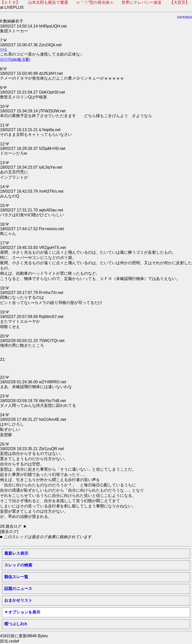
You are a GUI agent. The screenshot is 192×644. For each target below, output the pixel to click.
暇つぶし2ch (16, 624)
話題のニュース (18, 589)
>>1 (3, 49)
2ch (180, 17)
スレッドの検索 (18, 565)
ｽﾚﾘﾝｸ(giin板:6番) (15, 59)
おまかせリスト (18, 600)
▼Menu (187, 17)
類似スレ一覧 (16, 577)
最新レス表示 (16, 553)
